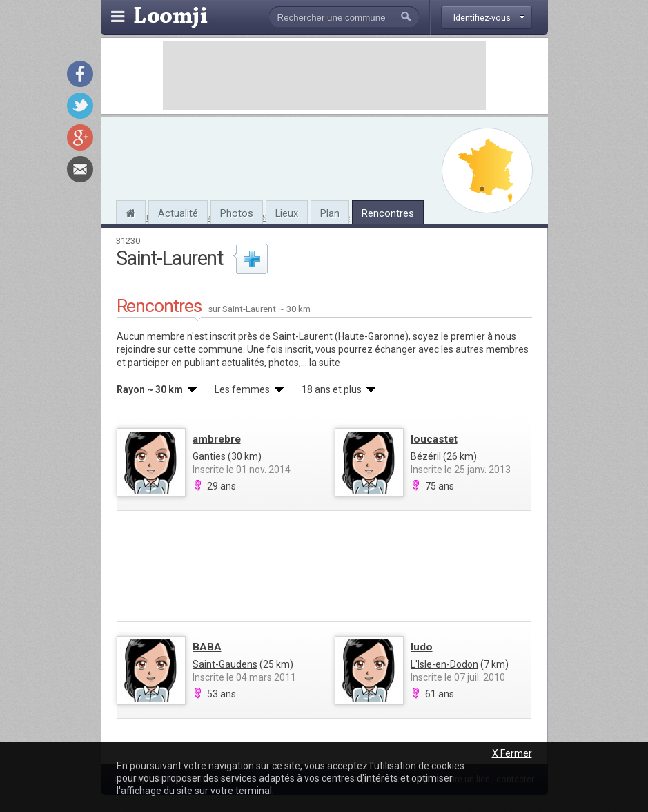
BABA (207, 647)
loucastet (434, 439)
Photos (237, 213)
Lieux (287, 213)
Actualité (178, 213)
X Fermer (512, 753)
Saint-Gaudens (225, 664)
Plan (330, 213)
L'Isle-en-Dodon (444, 664)
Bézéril (426, 456)
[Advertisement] (324, 76)
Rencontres (388, 213)
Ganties (209, 456)
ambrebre (217, 439)
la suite (325, 362)
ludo (422, 647)
